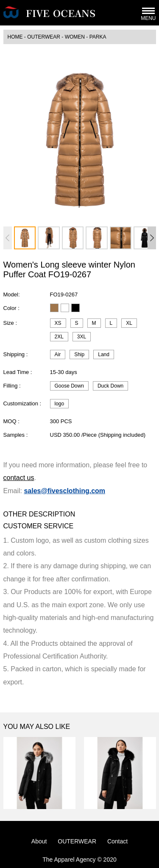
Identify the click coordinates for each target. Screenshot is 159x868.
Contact (117, 841)
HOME (15, 37)
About (39, 841)
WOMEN (75, 37)
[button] (152, 238)
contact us (19, 478)
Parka (98, 37)
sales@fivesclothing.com (64, 491)
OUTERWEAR (44, 37)
